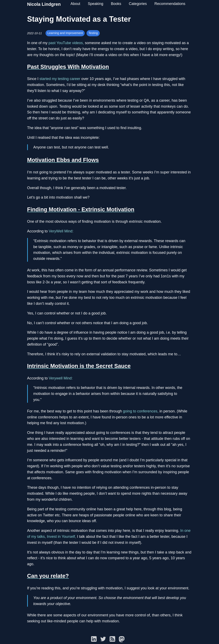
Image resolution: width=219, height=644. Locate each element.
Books (116, 4)
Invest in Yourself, (61, 537)
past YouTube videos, (66, 43)
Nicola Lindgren (44, 4)
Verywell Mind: (61, 378)
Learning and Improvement (65, 33)
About (75, 4)
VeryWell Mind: (61, 231)
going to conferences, (141, 411)
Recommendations (170, 4)
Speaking (95, 4)
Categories (138, 4)
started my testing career (60, 79)
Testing (93, 33)
